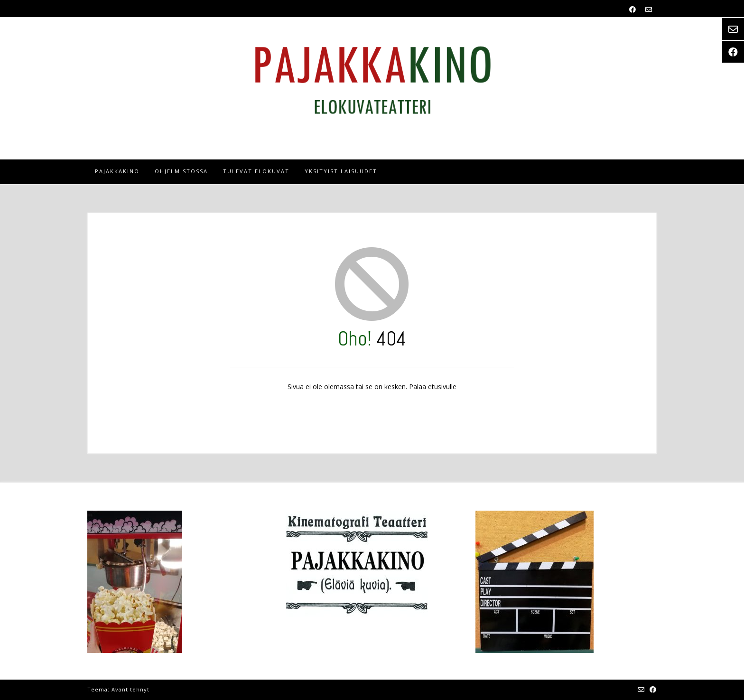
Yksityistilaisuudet (341, 171)
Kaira (159, 689)
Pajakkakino (117, 171)
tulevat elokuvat (256, 171)
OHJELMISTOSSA (181, 171)
